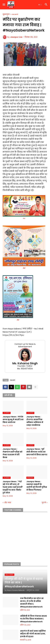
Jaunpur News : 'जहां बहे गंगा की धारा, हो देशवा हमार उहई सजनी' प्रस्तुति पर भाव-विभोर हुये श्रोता (13, 487)
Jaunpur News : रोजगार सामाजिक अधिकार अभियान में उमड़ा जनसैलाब (35, 421)
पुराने (44, 503)
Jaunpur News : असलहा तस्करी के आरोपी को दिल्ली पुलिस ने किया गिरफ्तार (37, 486)
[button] (4, 5)
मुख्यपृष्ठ (6, 14)
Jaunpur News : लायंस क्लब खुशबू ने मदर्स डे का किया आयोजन (13, 419)
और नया (8, 503)
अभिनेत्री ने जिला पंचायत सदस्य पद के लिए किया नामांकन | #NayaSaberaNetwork (33, 619)
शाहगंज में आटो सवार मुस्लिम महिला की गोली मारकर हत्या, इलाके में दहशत (33, 634)
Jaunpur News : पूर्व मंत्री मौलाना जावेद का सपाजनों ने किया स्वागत (37, 452)
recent (15, 14)
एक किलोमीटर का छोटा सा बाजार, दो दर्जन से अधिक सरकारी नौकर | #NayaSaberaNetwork (32, 603)
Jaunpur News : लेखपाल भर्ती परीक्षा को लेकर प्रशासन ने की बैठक (13, 453)
